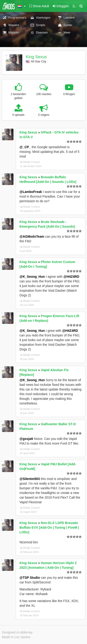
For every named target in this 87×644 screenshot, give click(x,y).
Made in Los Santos (16, 637)
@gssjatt (26, 439)
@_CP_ (25, 147)
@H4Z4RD (71, 277)
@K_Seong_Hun (32, 277)
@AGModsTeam (32, 236)
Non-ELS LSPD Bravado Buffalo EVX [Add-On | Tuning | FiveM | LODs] (49, 528)
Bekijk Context (30, 162)
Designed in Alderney (17, 632)
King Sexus (36, 57)
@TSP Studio (30, 578)
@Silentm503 (30, 479)
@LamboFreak (31, 192)
